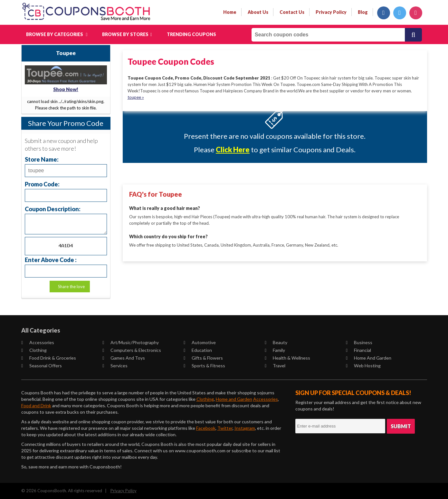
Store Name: (42, 159)
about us (258, 12)
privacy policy (331, 12)
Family (275, 350)
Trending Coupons (191, 34)
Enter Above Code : (51, 260)
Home (230, 12)
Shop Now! (66, 89)
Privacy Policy (124, 491)
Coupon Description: (53, 209)
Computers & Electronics (132, 350)
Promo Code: (42, 184)
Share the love (71, 287)
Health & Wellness (288, 358)
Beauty (276, 342)
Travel (275, 366)
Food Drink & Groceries (49, 358)
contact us (292, 12)
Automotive (200, 342)
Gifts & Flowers (204, 358)
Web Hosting (364, 366)
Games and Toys (124, 358)
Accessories (38, 342)
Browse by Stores (127, 34)
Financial (359, 350)
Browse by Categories (57, 34)
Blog (363, 12)
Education (198, 350)
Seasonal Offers (42, 366)
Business (359, 342)
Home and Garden (369, 358)
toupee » (136, 97)
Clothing (34, 350)
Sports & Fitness (205, 366)
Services (115, 366)
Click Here (233, 150)
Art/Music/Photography (131, 342)
